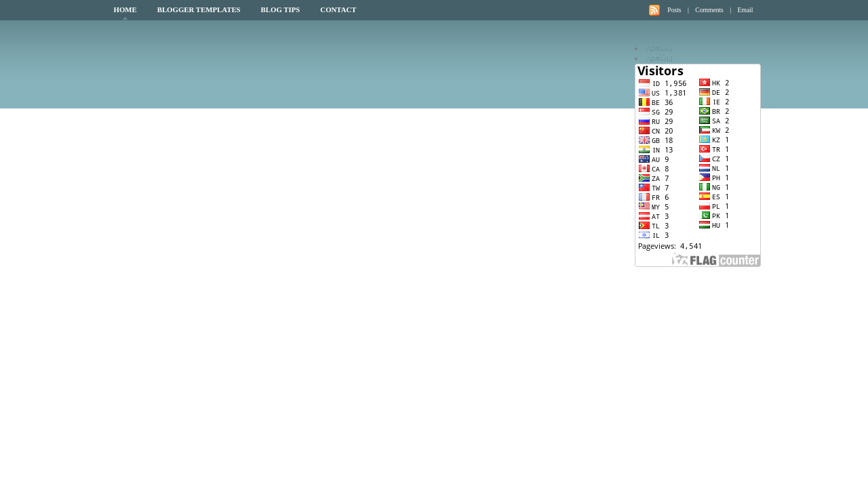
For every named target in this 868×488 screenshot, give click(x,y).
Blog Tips (281, 9)
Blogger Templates (199, 9)
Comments (709, 10)
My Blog (231, 64)
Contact (338, 9)
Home (125, 9)
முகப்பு (659, 48)
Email (746, 10)
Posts (674, 10)
